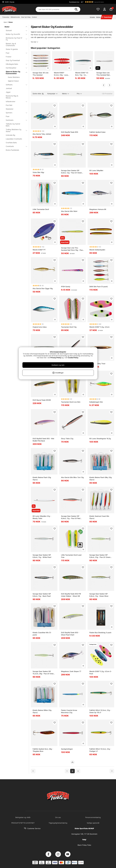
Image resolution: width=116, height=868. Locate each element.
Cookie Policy (73, 358)
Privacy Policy (56, 358)
